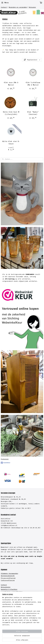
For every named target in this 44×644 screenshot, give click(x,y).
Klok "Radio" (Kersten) (33, 113)
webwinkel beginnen (37, 637)
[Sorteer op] (32, 60)
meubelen (12, 607)
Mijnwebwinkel (26, 641)
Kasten (3, 604)
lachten (14, 589)
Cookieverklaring (8, 580)
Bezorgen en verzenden (18, 7)
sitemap (22, 637)
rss (28, 637)
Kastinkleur (6, 463)
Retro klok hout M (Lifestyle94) (11, 113)
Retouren (32, 7)
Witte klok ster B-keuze (11, 143)
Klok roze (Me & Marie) (11, 84)
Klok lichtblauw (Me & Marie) (33, 84)
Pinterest (5, 459)
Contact (4, 7)
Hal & (3, 618)
